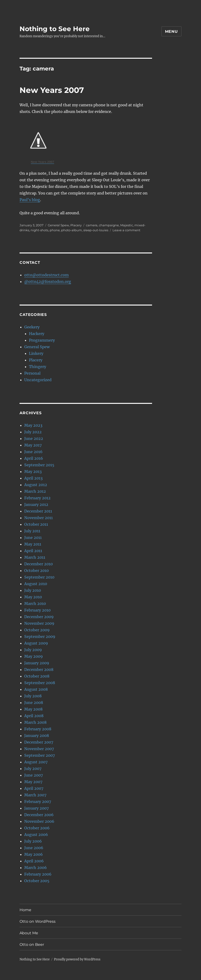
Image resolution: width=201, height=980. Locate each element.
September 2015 (39, 465)
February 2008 (38, 729)
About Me (29, 933)
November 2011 (38, 518)
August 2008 (36, 689)
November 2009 (39, 623)
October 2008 (37, 676)
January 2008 (37, 736)
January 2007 (36, 808)
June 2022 (34, 438)
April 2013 (33, 478)
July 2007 (33, 769)
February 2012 (37, 498)
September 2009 (40, 637)
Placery (76, 225)
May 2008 (33, 709)
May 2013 (33, 471)
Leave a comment (126, 230)
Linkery (36, 353)
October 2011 (36, 524)
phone (55, 230)
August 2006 (36, 835)
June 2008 (34, 703)
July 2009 (33, 650)
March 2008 (35, 722)
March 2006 (36, 868)
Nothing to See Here (55, 29)
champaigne (109, 225)
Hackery (37, 334)
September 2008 (40, 683)
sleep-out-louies (96, 230)
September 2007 (40, 755)
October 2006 (37, 828)
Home (25, 910)
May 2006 (34, 854)
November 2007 (39, 749)
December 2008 (39, 670)
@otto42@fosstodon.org (48, 281)
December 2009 (39, 617)
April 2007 (34, 788)
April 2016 (34, 458)
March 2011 (35, 557)
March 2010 (35, 604)
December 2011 (38, 511)
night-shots (39, 230)
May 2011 (33, 544)
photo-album (72, 230)
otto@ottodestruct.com (46, 275)
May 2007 (33, 782)
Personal (32, 373)
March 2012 (35, 491)
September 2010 (39, 577)
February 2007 (38, 802)
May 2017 (33, 445)
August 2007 (36, 762)
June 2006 (34, 848)
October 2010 (36, 571)
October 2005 (37, 881)
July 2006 (33, 841)
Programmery (42, 340)
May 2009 (34, 656)
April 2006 (34, 861)
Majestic (127, 225)
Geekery (32, 327)
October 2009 (37, 630)
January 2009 (37, 663)
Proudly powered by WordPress (77, 959)
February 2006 (38, 874)
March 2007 (35, 795)
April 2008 (34, 716)
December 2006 (39, 815)
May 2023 (33, 425)
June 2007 (34, 775)
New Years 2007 (52, 90)
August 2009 (36, 643)
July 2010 (33, 590)
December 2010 (38, 564)
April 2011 (33, 551)
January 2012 (36, 504)
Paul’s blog (30, 200)
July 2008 (33, 696)
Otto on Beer (32, 945)
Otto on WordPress (38, 921)
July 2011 (32, 531)
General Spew (58, 225)
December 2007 (39, 742)
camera (92, 225)
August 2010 (36, 584)
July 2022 (33, 432)
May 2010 (33, 597)
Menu (171, 31)
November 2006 (39, 821)
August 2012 (36, 485)
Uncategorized (38, 380)
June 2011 (33, 538)
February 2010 (37, 610)
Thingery (38, 367)
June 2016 (33, 452)
